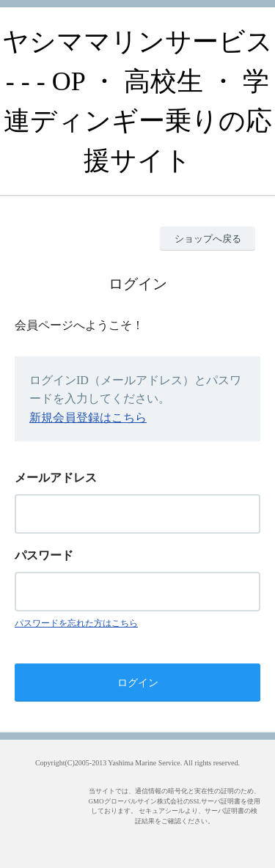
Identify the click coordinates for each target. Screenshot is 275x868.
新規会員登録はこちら (88, 418)
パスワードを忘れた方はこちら (76, 623)
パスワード (44, 555)
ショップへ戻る (208, 239)
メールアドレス (56, 478)
